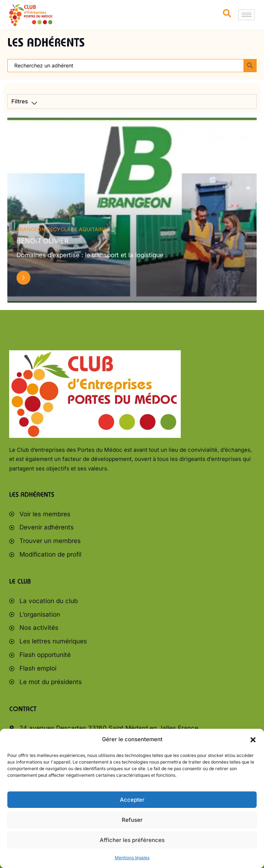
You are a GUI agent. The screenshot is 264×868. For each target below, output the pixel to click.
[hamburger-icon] (247, 15)
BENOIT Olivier (43, 241)
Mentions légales (132, 858)
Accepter (132, 800)
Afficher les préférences (132, 840)
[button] (253, 740)
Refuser (132, 820)
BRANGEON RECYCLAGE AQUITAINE (62, 229)
